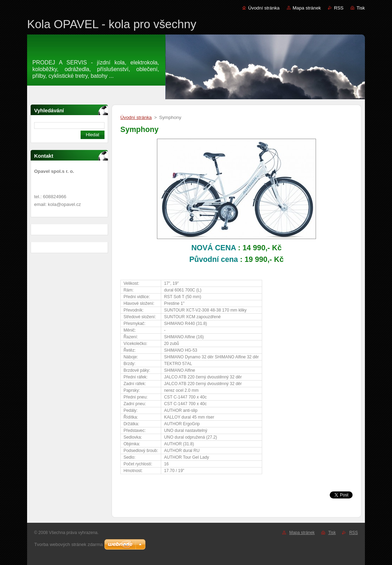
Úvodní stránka (264, 8)
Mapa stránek (307, 8)
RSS (339, 8)
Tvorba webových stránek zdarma (68, 544)
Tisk (361, 8)
